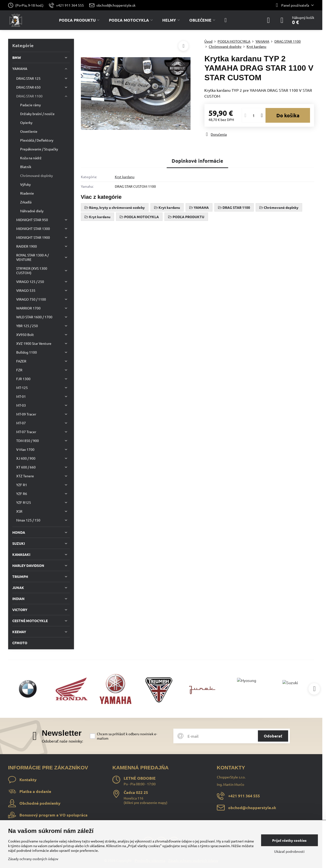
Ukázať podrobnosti (289, 851)
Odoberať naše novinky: (62, 741)
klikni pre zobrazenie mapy (146, 802)
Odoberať (273, 736)
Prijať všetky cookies (289, 840)
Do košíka (288, 115)
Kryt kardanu (125, 177)
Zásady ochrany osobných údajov (33, 859)
